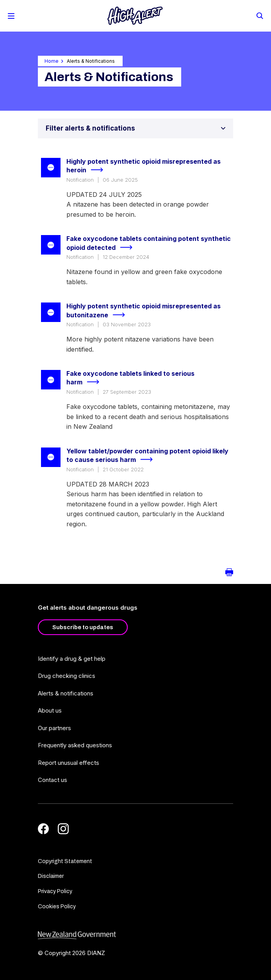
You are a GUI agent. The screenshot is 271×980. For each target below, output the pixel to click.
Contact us (53, 780)
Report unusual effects (69, 763)
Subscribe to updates (83, 627)
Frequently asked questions (75, 745)
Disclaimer (51, 876)
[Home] (135, 16)
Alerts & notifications (66, 693)
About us (50, 710)
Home (52, 61)
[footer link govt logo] (135, 935)
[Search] (259, 15)
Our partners (54, 728)
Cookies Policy (57, 907)
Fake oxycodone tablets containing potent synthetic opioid (149, 243)
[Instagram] (63, 829)
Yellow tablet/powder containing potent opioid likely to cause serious (147, 456)
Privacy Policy (55, 891)
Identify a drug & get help (72, 659)
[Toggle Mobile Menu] (11, 16)
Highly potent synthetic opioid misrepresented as (144, 166)
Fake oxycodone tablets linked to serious (130, 378)
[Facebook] (43, 829)
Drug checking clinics (67, 676)
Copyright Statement (65, 861)
